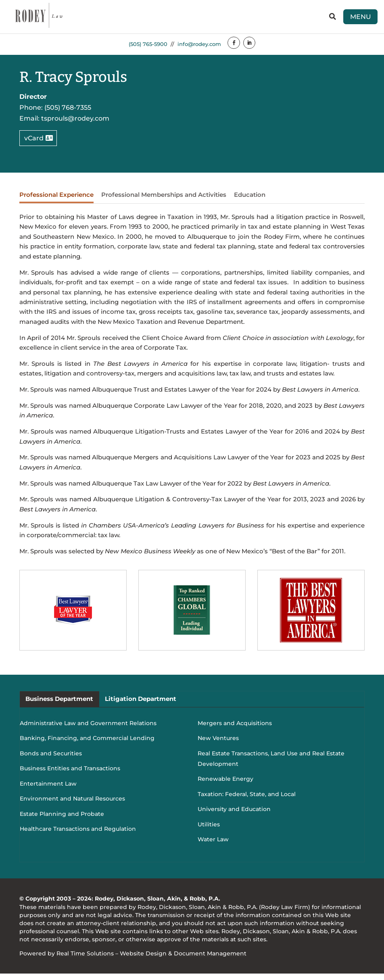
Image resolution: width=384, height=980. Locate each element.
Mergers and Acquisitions (235, 730)
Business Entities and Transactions (70, 775)
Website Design (143, 960)
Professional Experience (56, 201)
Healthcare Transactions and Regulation (78, 835)
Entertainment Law (48, 790)
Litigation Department (141, 705)
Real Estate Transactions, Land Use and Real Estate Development (271, 765)
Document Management (210, 960)
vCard (34, 144)
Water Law (213, 846)
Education (250, 201)
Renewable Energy (225, 785)
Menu (352, 19)
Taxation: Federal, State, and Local (247, 801)
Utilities (209, 831)
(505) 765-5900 (145, 50)
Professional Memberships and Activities (164, 201)
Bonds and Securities (51, 760)
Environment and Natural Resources (72, 805)
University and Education (234, 815)
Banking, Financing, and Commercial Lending (87, 744)
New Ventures (218, 744)
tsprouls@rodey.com (75, 125)
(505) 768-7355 (68, 114)
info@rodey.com (200, 50)
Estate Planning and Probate (62, 820)
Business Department (59, 705)
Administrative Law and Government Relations (88, 730)
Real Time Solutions (85, 960)
